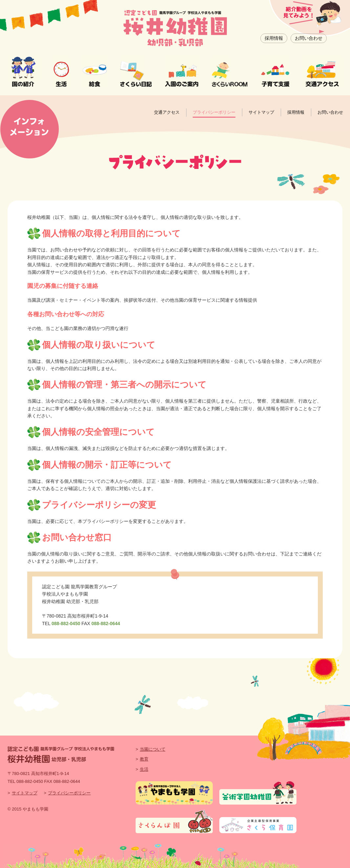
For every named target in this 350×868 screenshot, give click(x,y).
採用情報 (274, 38)
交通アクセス (167, 112)
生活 (144, 769)
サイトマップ (261, 112)
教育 (144, 759)
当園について (153, 749)
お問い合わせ (309, 38)
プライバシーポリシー (214, 112)
